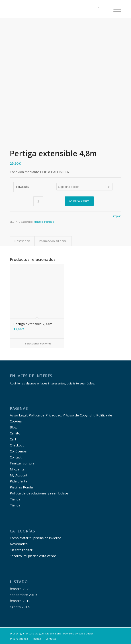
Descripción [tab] (22, 241)
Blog (13, 427)
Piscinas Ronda (21, 487)
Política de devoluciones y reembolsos (39, 493)
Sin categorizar (21, 550)
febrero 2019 (20, 601)
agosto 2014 (20, 607)
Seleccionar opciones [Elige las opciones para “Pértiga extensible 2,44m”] (37, 343)
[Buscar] (96, 9)
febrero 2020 (20, 589)
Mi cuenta (17, 469)
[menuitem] (96, 9)
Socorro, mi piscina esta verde (33, 556)
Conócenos (18, 451)
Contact (16, 457)
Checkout (17, 445)
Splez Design (86, 633)
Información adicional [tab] (53, 241)
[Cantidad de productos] (38, 201)
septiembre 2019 (23, 595)
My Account (19, 475)
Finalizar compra (22, 463)
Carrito (15, 433)
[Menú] (115, 9)
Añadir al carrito (79, 201)
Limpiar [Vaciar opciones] (116, 216)
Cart (13, 439)
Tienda (15, 499)
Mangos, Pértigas (44, 222)
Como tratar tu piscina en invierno (36, 538)
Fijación (23, 187)
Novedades (19, 544)
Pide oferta (18, 481)
